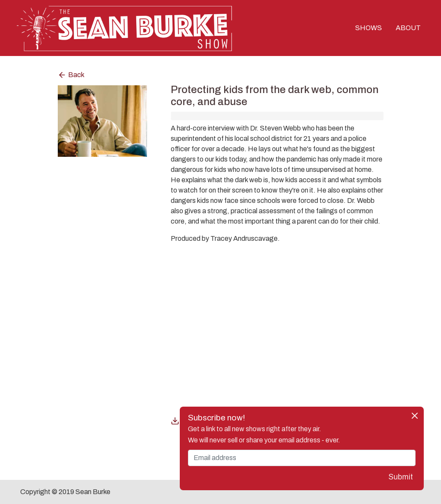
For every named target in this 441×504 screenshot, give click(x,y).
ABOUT (408, 28)
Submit (401, 477)
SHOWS (369, 28)
